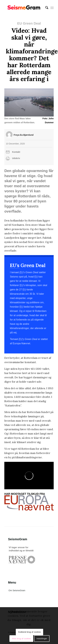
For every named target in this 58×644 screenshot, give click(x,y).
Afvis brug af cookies (21, 639)
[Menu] (52, 8)
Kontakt (16, 152)
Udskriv (16, 158)
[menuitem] (45, 8)
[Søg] (45, 8)
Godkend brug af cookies (29, 632)
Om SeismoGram (17, 590)
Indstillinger (42, 639)
